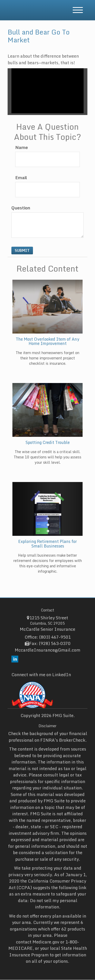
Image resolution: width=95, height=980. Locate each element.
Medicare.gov (46, 942)
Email (21, 178)
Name (22, 147)
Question (21, 208)
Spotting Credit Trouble (48, 442)
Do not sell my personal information (54, 904)
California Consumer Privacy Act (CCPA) (47, 884)
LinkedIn (62, 675)
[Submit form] (22, 251)
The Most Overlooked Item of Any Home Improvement (48, 341)
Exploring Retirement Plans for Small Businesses (48, 544)
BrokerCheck (72, 740)
